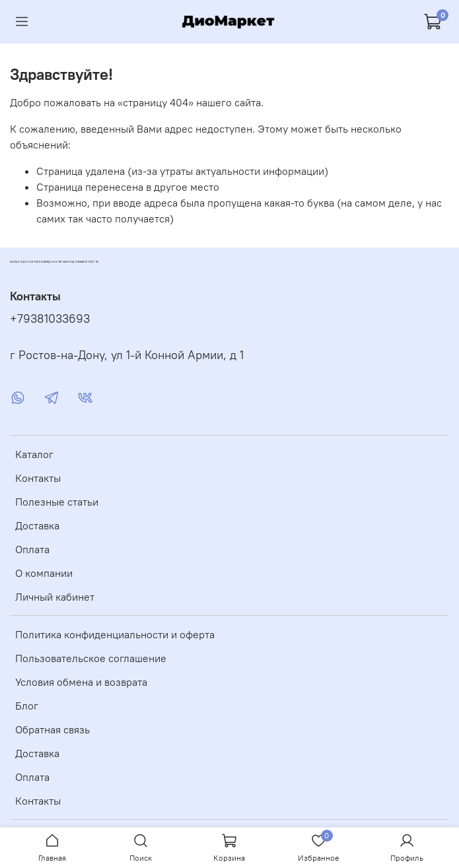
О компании (44, 573)
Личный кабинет (55, 597)
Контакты (38, 478)
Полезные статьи (57, 502)
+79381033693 (50, 319)
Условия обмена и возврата (81, 682)
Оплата (32, 549)
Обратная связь (53, 729)
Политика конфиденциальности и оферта (115, 634)
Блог (27, 706)
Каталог (34, 454)
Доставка (37, 525)
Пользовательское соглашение (91, 658)
